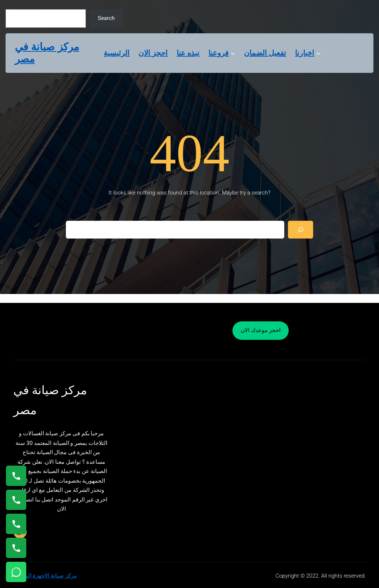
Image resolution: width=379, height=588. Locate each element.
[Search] (301, 230)
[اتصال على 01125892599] (16, 548)
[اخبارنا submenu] (318, 53)
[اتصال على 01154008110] (16, 476)
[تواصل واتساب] (16, 572)
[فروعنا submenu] (233, 53)
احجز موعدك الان (260, 330)
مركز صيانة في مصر (47, 53)
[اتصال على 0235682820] (16, 500)
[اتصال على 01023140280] (16, 524)
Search (106, 18)
